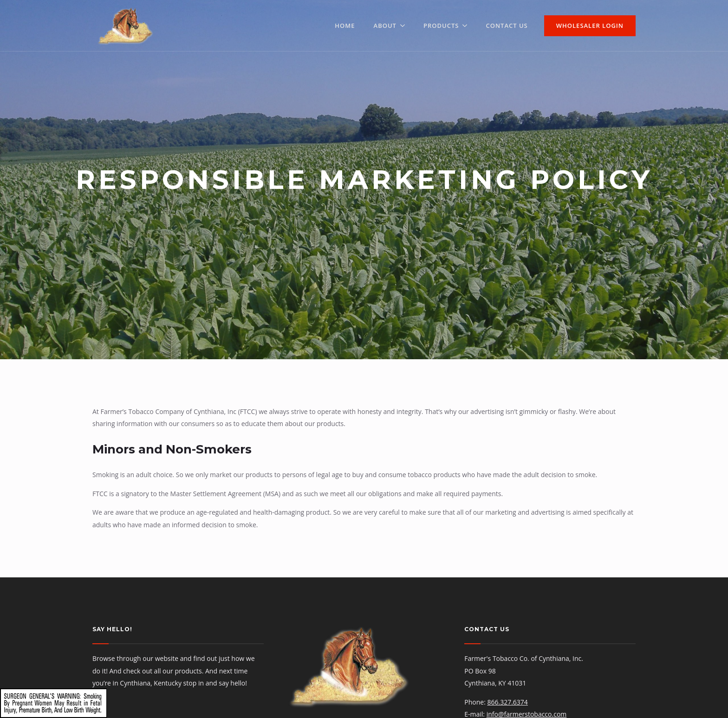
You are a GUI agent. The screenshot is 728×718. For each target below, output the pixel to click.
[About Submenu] (405, 26)
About (385, 26)
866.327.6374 (507, 702)
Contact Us (507, 26)
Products (441, 26)
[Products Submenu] (468, 26)
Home (345, 26)
